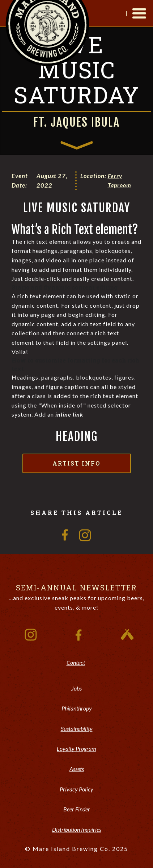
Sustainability (77, 728)
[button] (139, 14)
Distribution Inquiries (77, 829)
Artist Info (76, 463)
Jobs (76, 688)
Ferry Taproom (120, 181)
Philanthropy (77, 708)
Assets (77, 769)
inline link (69, 414)
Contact (76, 662)
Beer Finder (77, 809)
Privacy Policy (76, 789)
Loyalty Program (76, 748)
